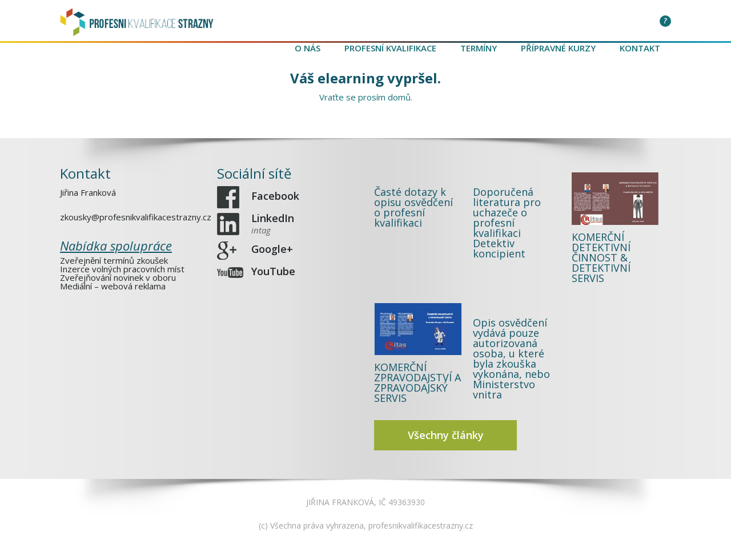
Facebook (275, 196)
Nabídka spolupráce (116, 245)
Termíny (479, 48)
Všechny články (446, 435)
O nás (308, 48)
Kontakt (640, 48)
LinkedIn (273, 223)
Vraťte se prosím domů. (366, 97)
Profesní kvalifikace (390, 48)
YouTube (273, 272)
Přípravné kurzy (558, 48)
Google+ (272, 249)
